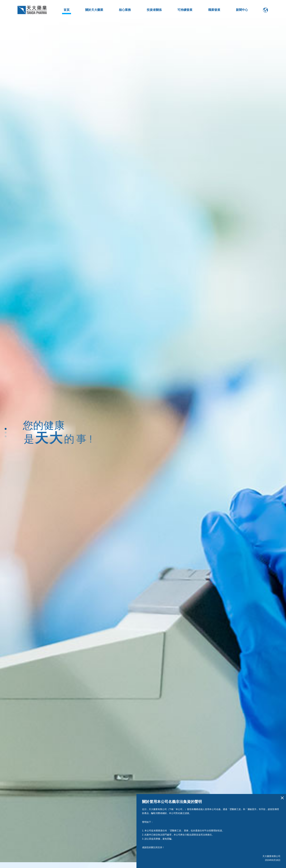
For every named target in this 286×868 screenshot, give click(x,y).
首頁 (67, 10)
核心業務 (125, 10)
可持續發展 (185, 10)
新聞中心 (242, 10)
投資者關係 (154, 10)
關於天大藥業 (94, 10)
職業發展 (214, 10)
